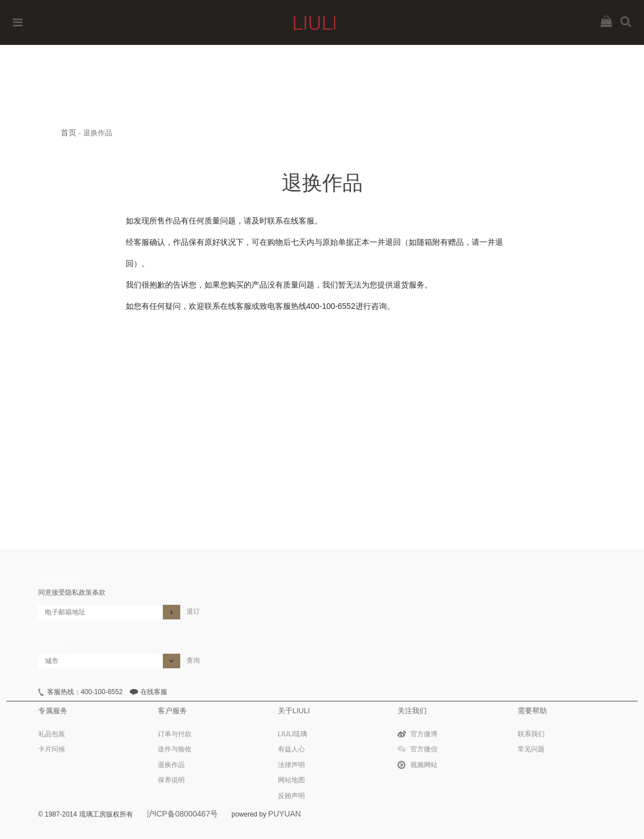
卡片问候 (52, 749)
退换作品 (171, 765)
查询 (193, 660)
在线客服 (154, 692)
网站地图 (291, 780)
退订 (193, 612)
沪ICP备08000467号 (182, 814)
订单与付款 (175, 734)
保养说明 (171, 780)
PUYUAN (285, 814)
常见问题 (531, 749)
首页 (68, 133)
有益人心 (291, 749)
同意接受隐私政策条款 (72, 592)
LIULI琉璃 (293, 734)
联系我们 (531, 734)
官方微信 (424, 749)
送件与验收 (175, 749)
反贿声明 (291, 796)
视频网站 (424, 765)
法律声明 (291, 765)
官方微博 (424, 734)
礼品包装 (52, 734)
